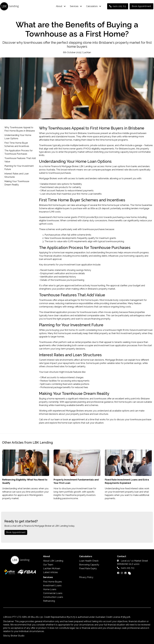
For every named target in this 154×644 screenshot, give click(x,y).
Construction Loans (53, 597)
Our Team (48, 565)
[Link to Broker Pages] (129, 573)
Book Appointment (141, 6)
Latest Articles (50, 572)
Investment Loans (52, 586)
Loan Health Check (89, 561)
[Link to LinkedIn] (126, 573)
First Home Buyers (53, 582)
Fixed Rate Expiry (88, 568)
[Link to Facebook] (118, 573)
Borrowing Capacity (89, 565)
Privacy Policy (86, 577)
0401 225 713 (118, 6)
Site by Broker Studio (14, 636)
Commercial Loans (53, 593)
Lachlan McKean (52, 568)
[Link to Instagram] (122, 573)
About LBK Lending (53, 561)
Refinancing (49, 601)
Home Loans (50, 589)
